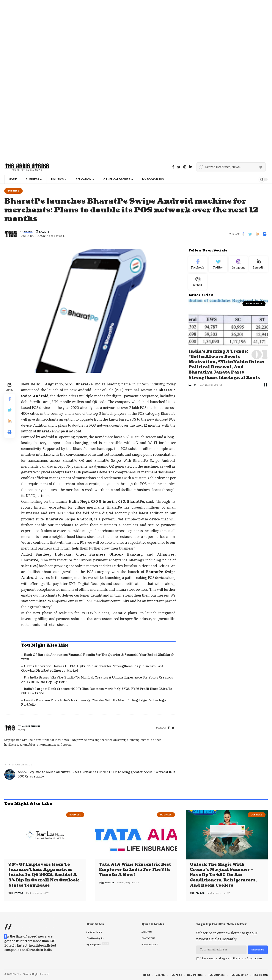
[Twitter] (179, 167)
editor (28, 232)
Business (14, 191)
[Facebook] (173, 167)
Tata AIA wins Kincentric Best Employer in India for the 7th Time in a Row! (135, 870)
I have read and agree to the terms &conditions (231, 958)
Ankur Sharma (31, 727)
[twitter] (173, 728)
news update (254, 307)
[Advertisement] (129, 82)
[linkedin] (191, 167)
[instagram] (185, 167)
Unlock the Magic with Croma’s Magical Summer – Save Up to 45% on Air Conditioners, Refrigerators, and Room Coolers (223, 875)
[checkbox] (198, 959)
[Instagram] (238, 265)
